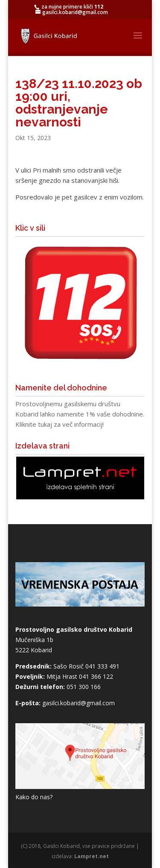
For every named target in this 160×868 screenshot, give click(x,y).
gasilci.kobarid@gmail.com (79, 703)
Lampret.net (92, 856)
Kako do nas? (34, 797)
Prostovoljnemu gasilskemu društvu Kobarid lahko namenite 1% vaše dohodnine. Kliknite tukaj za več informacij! (80, 414)
